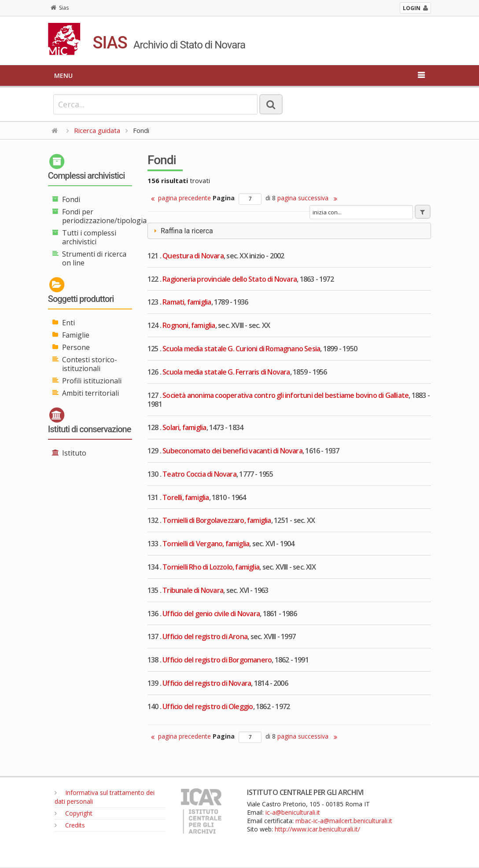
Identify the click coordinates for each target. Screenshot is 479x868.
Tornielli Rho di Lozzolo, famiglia (211, 567)
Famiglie (76, 335)
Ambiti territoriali (90, 393)
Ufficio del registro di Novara (207, 683)
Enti (68, 323)
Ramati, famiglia (187, 302)
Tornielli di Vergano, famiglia (206, 544)
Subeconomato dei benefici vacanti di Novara (232, 451)
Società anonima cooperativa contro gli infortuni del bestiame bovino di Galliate (286, 395)
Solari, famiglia (184, 427)
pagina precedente (181, 198)
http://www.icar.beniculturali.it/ (317, 829)
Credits (70, 825)
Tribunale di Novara (193, 590)
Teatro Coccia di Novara (199, 474)
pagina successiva (307, 198)
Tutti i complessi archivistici (89, 237)
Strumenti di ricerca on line (94, 258)
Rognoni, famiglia (189, 325)
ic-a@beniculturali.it (293, 812)
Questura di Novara (193, 256)
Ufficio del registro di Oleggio (208, 706)
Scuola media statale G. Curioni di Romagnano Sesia (241, 349)
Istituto (74, 453)
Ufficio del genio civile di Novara (211, 614)
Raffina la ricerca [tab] (182, 231)
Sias (60, 8)
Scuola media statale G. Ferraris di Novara (226, 372)
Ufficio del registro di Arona (205, 636)
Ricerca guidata (97, 130)
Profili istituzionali (92, 381)
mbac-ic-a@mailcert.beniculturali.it (344, 821)
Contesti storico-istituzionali (90, 364)
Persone (76, 347)
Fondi (71, 199)
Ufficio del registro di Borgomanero (217, 660)
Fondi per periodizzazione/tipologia (104, 216)
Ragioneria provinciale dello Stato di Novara (230, 279)
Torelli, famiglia (186, 497)
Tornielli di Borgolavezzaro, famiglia (217, 520)
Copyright (74, 813)
